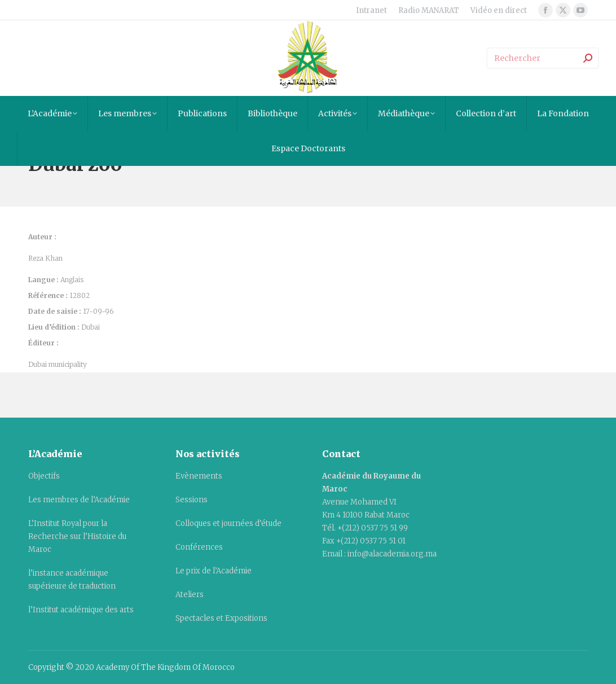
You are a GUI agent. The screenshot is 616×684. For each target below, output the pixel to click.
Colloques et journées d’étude (228, 523)
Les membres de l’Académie (79, 500)
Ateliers (190, 595)
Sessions (192, 500)
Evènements (199, 476)
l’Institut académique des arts (81, 610)
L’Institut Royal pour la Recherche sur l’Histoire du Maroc (77, 536)
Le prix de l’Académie (214, 571)
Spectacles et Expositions (221, 618)
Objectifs (44, 476)
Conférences (199, 547)
